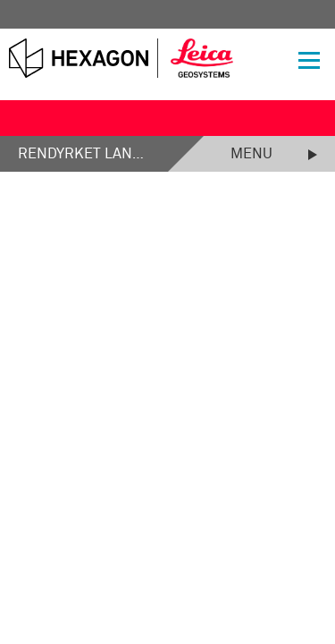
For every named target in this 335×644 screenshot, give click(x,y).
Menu (251, 154)
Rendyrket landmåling (84, 154)
